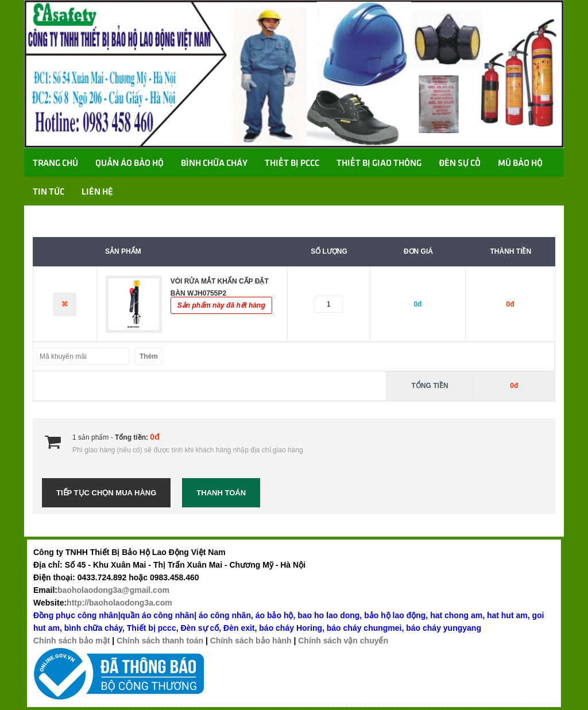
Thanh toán (221, 493)
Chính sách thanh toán (160, 641)
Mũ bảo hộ (520, 164)
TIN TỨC (49, 192)
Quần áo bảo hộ (129, 164)
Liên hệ (97, 192)
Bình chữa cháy (214, 164)
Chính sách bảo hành (251, 641)
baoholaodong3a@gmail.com (113, 590)
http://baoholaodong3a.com (119, 603)
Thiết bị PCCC (292, 164)
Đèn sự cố (460, 164)
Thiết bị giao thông (379, 164)
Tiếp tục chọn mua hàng (106, 493)
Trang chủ (55, 164)
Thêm (149, 356)
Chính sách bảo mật (71, 641)
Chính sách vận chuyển (343, 641)
